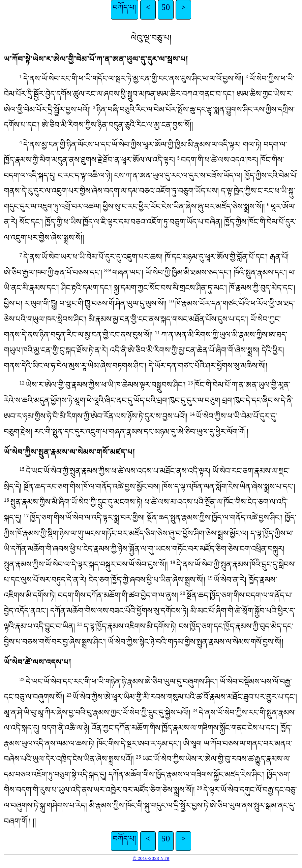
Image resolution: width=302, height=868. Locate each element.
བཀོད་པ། (125, 10)
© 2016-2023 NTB (151, 860)
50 (166, 10)
